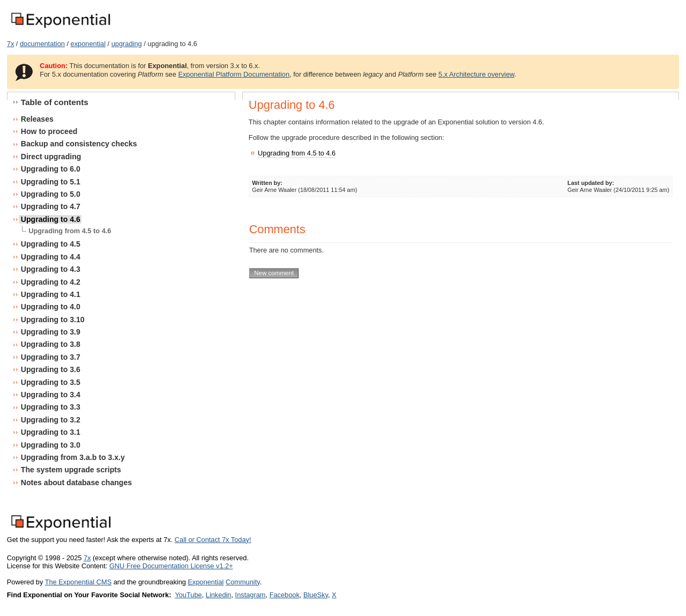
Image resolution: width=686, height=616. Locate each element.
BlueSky (316, 595)
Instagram (251, 595)
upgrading (127, 44)
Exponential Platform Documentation (234, 74)
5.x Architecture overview (476, 74)
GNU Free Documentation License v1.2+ (171, 566)
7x (11, 44)
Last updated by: (591, 183)
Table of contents (55, 102)
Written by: (267, 183)
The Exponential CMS (78, 582)
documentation (42, 44)
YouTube (188, 595)
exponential (88, 44)
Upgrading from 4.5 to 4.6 (297, 153)
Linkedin (219, 595)
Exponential (206, 582)
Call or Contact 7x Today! (213, 540)
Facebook (285, 595)
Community (243, 582)
